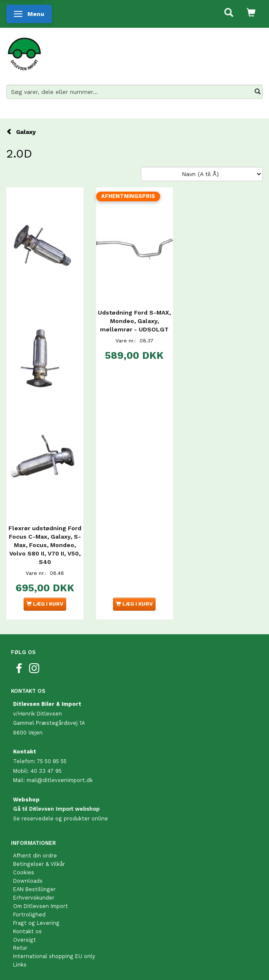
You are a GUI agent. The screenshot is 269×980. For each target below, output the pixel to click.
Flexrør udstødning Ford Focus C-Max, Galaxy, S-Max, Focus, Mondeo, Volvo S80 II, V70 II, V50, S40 (45, 545)
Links (20, 965)
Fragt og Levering (36, 923)
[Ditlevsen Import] (72, 51)
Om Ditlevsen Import (40, 906)
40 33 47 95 (46, 771)
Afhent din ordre (35, 856)
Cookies (24, 872)
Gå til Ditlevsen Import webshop (56, 809)
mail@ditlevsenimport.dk (60, 780)
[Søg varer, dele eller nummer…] (258, 92)
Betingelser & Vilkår (39, 864)
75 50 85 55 (52, 761)
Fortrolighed (29, 915)
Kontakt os (27, 931)
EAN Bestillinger (34, 889)
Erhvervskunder (34, 898)
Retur (20, 948)
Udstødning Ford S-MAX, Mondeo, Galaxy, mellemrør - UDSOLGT (134, 321)
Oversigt (24, 940)
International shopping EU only (54, 956)
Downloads (28, 881)
